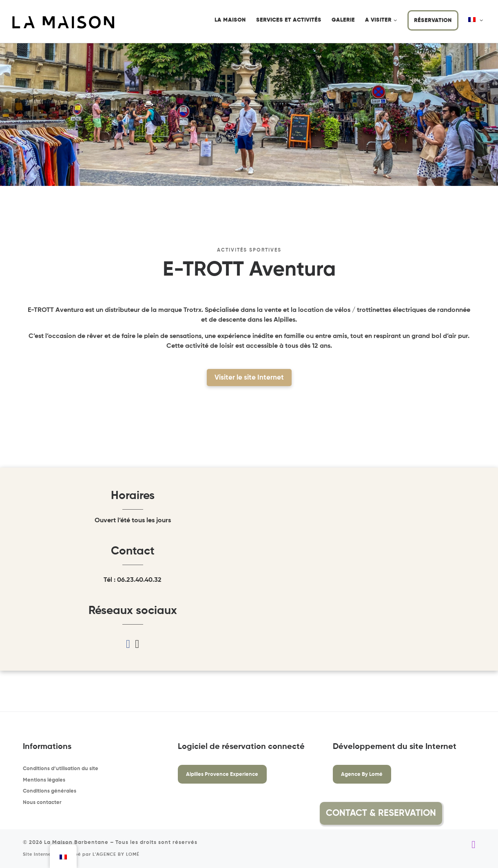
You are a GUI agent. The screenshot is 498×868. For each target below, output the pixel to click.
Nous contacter (42, 803)
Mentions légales (44, 780)
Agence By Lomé (362, 774)
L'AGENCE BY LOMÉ (116, 855)
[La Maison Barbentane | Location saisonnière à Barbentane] (63, 22)
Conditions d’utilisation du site (61, 769)
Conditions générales (50, 791)
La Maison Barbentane (76, 843)
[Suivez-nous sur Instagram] (473, 845)
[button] (462, 813)
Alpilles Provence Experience (222, 774)
